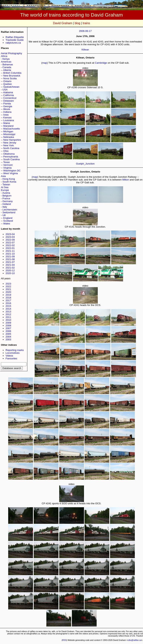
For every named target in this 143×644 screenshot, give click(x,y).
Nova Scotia (10, 78)
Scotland (8, 221)
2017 (8, 300)
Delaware (9, 101)
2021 (8, 289)
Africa (4, 56)
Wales (7, 224)
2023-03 (10, 237)
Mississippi (9, 134)
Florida (7, 104)
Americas (6, 62)
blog (77, 23)
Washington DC (12, 171)
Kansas (7, 118)
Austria (6, 193)
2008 (8, 326)
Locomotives (13, 353)
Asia (3, 176)
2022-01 (10, 248)
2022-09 (10, 240)
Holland (7, 204)
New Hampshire (12, 140)
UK (4, 215)
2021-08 (10, 259)
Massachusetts (12, 129)
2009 (8, 323)
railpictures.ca (13, 43)
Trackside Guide (15, 40)
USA (5, 90)
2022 (8, 286)
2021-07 (10, 262)
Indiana (7, 112)
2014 (8, 309)
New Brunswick (12, 76)
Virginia (7, 168)
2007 (8, 328)
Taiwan (6, 184)
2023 (8, 284)
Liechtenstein (10, 210)
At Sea (5, 187)
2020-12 (10, 270)
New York (9, 145)
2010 (8, 320)
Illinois (7, 109)
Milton (126, 180)
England (8, 218)
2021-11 (10, 251)
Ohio (6, 151)
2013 (8, 312)
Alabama (8, 92)
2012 (8, 314)
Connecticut (10, 98)
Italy (5, 207)
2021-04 (10, 265)
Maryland (8, 126)
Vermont (8, 165)
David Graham (63, 23)
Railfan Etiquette (15, 37)
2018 (8, 298)
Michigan (8, 131)
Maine (7, 123)
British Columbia (12, 73)
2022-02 (10, 245)
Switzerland (9, 212)
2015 (8, 306)
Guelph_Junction (85, 164)
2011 (8, 317)
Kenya (6, 59)
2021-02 (10, 268)
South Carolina (12, 159)
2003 (8, 339)
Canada (7, 67)
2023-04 (10, 234)
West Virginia (11, 173)
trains (86, 23)
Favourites (11, 358)
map (45, 63)
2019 (8, 295)
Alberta (7, 70)
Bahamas (8, 64)
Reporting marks (15, 350)
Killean (85, 50)
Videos (9, 356)
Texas (6, 162)
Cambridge (101, 63)
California (9, 95)
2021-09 (10, 257)
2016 (8, 303)
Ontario (7, 81)
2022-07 (10, 243)
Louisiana (9, 120)
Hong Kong (9, 179)
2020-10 (10, 273)
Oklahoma (9, 154)
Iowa (6, 115)
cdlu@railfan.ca (134, 640)
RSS (64, 640)
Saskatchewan (11, 87)
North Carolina (11, 148)
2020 (8, 292)
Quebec (8, 84)
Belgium (7, 196)
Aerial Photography (11, 53)
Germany (8, 201)
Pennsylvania (11, 157)
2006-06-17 (85, 31)
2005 (8, 334)
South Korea (9, 182)
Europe (5, 190)
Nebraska (9, 137)
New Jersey (10, 143)
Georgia (8, 106)
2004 (8, 337)
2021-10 (10, 254)
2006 (8, 331)
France (6, 198)
